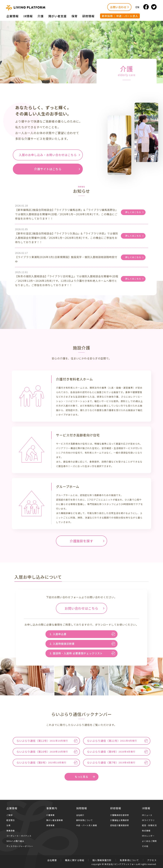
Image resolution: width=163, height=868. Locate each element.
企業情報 (12, 16)
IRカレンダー (148, 836)
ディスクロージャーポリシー (20, 846)
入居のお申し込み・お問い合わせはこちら (48, 155)
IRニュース (147, 815)
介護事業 (50, 815)
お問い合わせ (118, 7)
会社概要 (52, 860)
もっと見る (85, 777)
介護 (41, 16)
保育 (74, 16)
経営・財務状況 (149, 825)
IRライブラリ (148, 820)
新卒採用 (107, 16)
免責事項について (129, 860)
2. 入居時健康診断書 (62, 644)
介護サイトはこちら (48, 169)
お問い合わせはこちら (81, 608)
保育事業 (50, 825)
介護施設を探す (82, 541)
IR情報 (28, 16)
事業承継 (11, 831)
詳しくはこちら (133, 212)
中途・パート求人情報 (87, 825)
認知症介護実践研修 (120, 825)
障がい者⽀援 (57, 16)
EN (137, 7)
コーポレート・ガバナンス (19, 836)
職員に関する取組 (75, 860)
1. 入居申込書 (58, 634)
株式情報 (146, 831)
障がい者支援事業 (55, 820)
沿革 (8, 825)
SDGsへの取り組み (15, 841)
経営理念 (11, 820)
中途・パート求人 (127, 16)
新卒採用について (85, 820)
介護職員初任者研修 (120, 815)
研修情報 (88, 16)
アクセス (152, 860)
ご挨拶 (10, 815)
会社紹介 (80, 815)
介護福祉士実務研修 (120, 820)
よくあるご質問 (149, 841)
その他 (145, 846)
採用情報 (82, 808)
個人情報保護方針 (102, 860)
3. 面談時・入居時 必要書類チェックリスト (76, 653)
